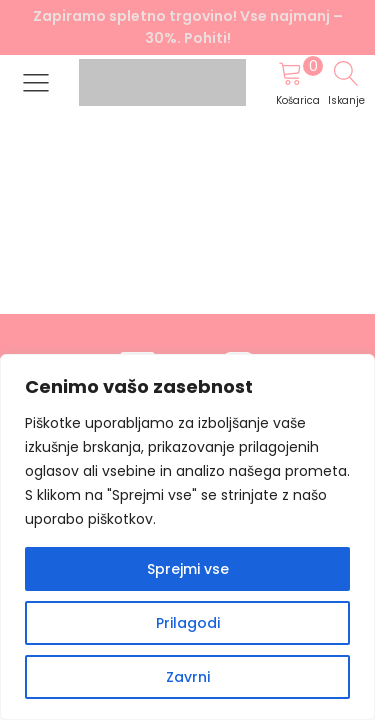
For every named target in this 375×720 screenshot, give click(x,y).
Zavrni (188, 677)
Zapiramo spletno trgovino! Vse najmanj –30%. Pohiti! (188, 27)
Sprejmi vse (188, 569)
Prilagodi (188, 623)
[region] (187, 537)
